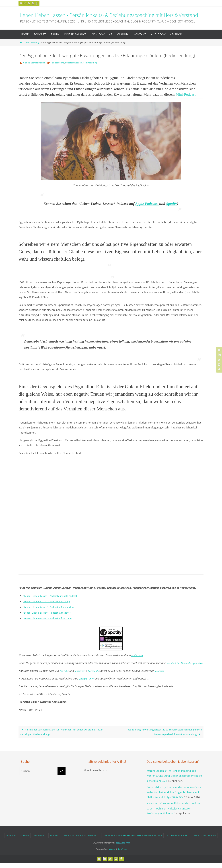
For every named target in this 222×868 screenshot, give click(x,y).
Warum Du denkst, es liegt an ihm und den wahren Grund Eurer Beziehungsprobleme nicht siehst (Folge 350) (174, 781)
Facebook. (96, 676)
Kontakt (54, 841)
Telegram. (163, 676)
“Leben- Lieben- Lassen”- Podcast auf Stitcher (50, 612)
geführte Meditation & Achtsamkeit (81, 841)
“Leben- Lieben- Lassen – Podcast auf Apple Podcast (54, 596)
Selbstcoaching (98, 63)
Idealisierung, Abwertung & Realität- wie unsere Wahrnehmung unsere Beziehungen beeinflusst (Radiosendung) (161, 737)
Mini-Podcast (186, 94)
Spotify (171, 203)
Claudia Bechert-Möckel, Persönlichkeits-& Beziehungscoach (133, 841)
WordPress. (122, 854)
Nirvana (112, 854)
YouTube (65, 676)
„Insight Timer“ (88, 683)
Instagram (81, 676)
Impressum (39, 841)
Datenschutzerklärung (17, 841)
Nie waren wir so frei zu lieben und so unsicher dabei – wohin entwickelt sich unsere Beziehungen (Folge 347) (174, 814)
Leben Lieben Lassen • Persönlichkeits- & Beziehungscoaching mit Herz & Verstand (109, 15)
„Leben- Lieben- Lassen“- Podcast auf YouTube (50, 618)
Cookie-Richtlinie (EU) (178, 841)
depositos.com (122, 848)
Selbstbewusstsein (80, 63)
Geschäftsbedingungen (205, 841)
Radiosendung (33, 42)
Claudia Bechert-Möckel (36, 63)
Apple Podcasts (147, 203)
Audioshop (138, 655)
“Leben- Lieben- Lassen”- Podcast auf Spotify (49, 601)
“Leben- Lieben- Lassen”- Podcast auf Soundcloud (52, 607)
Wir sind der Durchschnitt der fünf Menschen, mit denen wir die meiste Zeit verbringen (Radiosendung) (63, 737)
